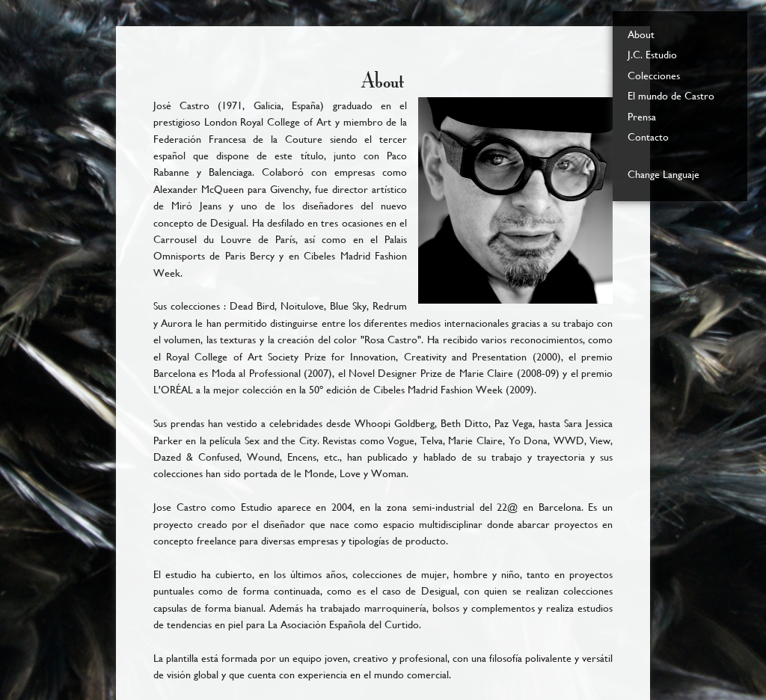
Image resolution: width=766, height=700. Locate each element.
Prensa (642, 117)
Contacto (648, 137)
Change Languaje (664, 174)
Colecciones (654, 76)
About (641, 34)
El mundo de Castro (671, 96)
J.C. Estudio (652, 55)
